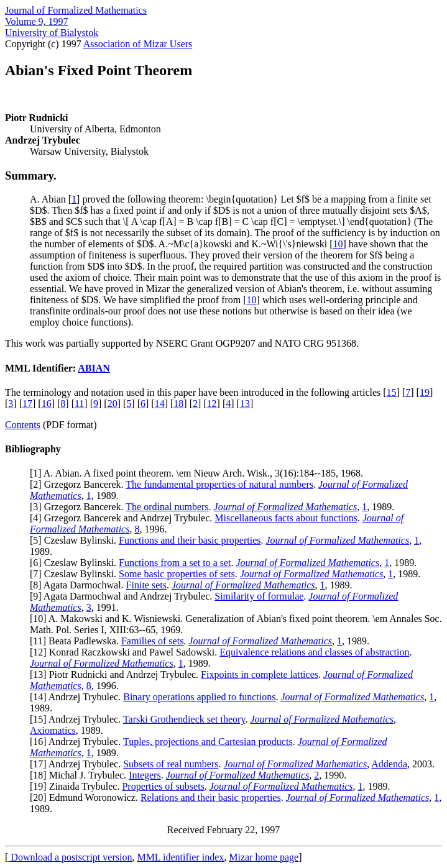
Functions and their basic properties (190, 540)
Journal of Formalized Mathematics (76, 10)
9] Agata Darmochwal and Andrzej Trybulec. (124, 596)
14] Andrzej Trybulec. (78, 697)
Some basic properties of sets (177, 574)
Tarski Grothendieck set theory (184, 719)
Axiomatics (53, 730)
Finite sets (146, 585)
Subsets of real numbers (171, 764)
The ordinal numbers (167, 507)
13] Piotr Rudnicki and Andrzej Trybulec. (117, 674)
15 (392, 392)
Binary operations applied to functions (199, 697)
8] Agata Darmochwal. (79, 585)
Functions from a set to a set (175, 563)
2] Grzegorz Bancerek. (79, 484)
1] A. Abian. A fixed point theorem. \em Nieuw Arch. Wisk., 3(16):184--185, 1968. (198, 473)
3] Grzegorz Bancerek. (79, 507)
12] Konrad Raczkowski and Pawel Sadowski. (126, 652)
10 (338, 244)
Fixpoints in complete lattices (260, 674)
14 (160, 404)
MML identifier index (180, 857)
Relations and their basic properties (211, 797)
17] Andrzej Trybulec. (78, 764)
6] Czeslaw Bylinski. (76, 563)
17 (27, 404)
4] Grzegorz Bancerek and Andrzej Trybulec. (124, 518)
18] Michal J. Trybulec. (81, 775)
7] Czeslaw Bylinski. (76, 574)
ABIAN (94, 368)
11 (79, 404)
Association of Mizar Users (138, 44)
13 (245, 404)
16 (47, 404)
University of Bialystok (52, 33)
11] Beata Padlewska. (77, 641)
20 (113, 404)
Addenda (389, 764)
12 (212, 404)
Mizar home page (264, 857)
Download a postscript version (70, 857)
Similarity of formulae (259, 596)
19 (425, 392)
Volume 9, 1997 (36, 21)
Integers (145, 775)
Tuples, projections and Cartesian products (208, 742)
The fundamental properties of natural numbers (219, 484)
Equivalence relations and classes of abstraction (314, 652)
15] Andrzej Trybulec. (78, 719)
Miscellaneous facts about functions (286, 518)
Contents (23, 425)
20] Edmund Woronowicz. (87, 797)
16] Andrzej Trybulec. (78, 742)
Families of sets (152, 641)
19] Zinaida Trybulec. (77, 786)
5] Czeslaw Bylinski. (76, 540)
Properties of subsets (163, 786)
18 (178, 404)
